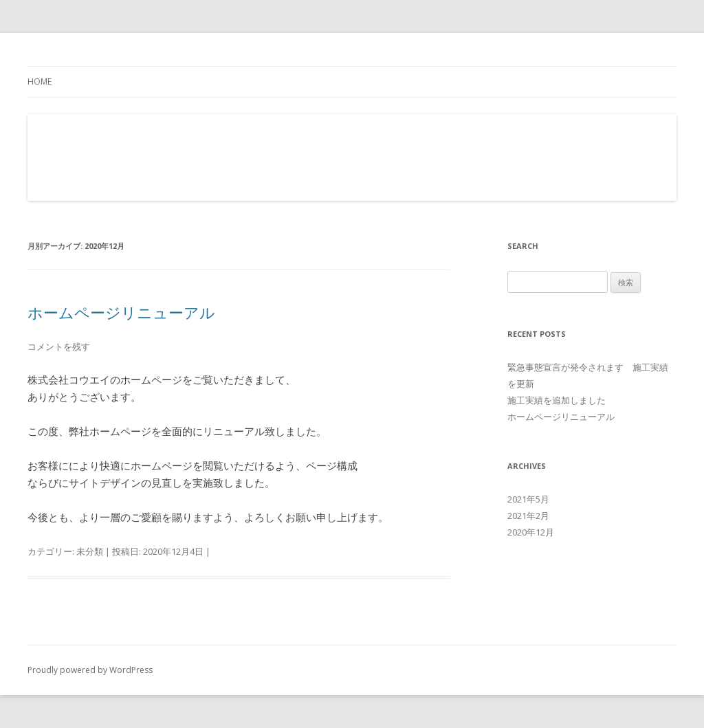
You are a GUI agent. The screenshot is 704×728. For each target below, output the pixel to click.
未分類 (90, 551)
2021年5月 (528, 499)
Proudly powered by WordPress (90, 670)
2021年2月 (528, 516)
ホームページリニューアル (121, 312)
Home (40, 81)
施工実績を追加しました (557, 400)
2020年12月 (531, 532)
